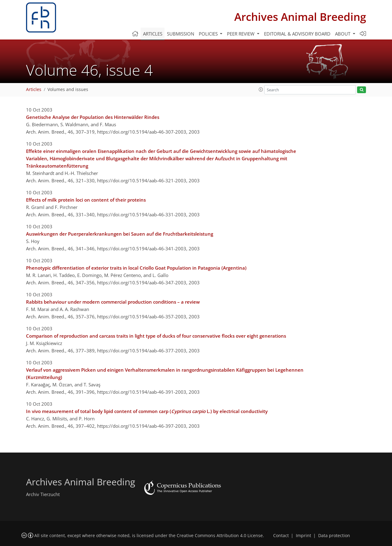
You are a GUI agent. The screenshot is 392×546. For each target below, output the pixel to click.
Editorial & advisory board (297, 34)
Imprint (303, 536)
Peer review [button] (241, 34)
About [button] (343, 34)
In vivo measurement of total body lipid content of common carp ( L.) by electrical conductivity (147, 411)
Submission (181, 34)
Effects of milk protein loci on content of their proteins (86, 200)
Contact (281, 536)
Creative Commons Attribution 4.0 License (220, 536)
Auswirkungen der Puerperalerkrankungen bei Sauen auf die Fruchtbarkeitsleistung (120, 234)
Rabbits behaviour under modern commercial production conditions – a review (113, 302)
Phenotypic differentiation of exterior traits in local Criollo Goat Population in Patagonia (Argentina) (136, 268)
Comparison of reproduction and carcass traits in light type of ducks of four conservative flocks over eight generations (156, 336)
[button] (261, 89)
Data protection (334, 536)
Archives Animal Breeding (300, 17)
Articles (153, 34)
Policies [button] (209, 34)
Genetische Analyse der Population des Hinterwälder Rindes (93, 117)
